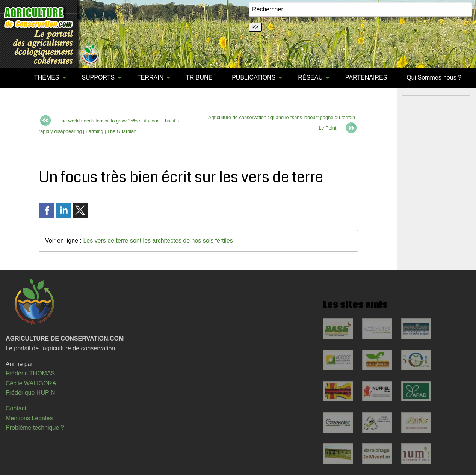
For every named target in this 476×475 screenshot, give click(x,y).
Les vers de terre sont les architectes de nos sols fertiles (158, 241)
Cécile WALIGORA (31, 383)
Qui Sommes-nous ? (434, 78)
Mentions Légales (29, 418)
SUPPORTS (98, 78)
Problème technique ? (35, 427)
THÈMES (47, 78)
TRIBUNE (199, 78)
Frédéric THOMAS (30, 373)
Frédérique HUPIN (30, 393)
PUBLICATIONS (254, 78)
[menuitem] (15, 78)
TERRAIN (150, 78)
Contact (16, 408)
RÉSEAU (310, 78)
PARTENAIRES (366, 78)
